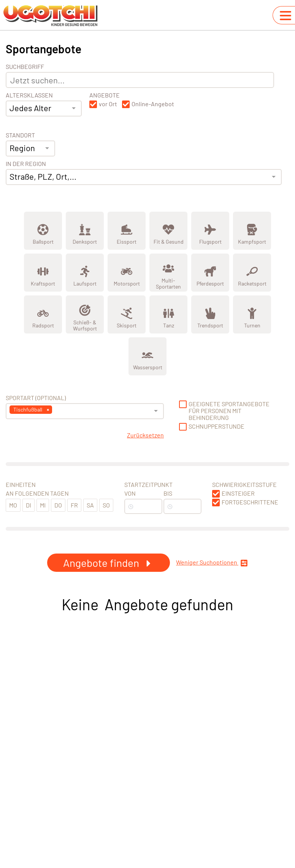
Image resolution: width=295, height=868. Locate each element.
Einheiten (21, 485)
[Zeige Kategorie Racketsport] (252, 273)
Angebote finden (109, 563)
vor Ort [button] (108, 104)
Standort (20, 135)
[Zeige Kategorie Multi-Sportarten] (168, 273)
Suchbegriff (25, 67)
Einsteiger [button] (238, 493)
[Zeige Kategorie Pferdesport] (210, 273)
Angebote (105, 95)
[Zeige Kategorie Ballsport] (43, 231)
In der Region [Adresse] (26, 164)
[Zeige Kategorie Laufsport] (85, 273)
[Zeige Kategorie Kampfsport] (252, 231)
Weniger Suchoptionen (212, 563)
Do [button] (58, 505)
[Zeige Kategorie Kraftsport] (43, 273)
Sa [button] (90, 505)
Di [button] (29, 505)
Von (130, 493)
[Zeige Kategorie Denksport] (85, 231)
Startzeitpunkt (148, 485)
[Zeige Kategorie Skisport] (127, 314)
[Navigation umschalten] (285, 16)
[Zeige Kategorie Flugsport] (210, 231)
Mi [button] (43, 505)
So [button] (106, 505)
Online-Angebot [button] (153, 104)
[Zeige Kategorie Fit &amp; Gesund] (168, 231)
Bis (168, 493)
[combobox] (44, 108)
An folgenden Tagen (37, 493)
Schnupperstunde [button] (216, 426)
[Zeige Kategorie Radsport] (43, 314)
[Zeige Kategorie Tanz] (168, 314)
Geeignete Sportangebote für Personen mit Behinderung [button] (229, 411)
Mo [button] (13, 505)
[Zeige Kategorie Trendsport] (210, 314)
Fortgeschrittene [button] (250, 502)
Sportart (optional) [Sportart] (36, 398)
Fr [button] (74, 505)
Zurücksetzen (145, 435)
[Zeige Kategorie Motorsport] (127, 273)
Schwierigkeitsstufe (244, 485)
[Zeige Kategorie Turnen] (252, 314)
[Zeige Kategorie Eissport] (127, 231)
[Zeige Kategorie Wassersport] (147, 356)
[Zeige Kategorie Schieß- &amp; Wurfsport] (85, 314)
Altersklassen (29, 95)
